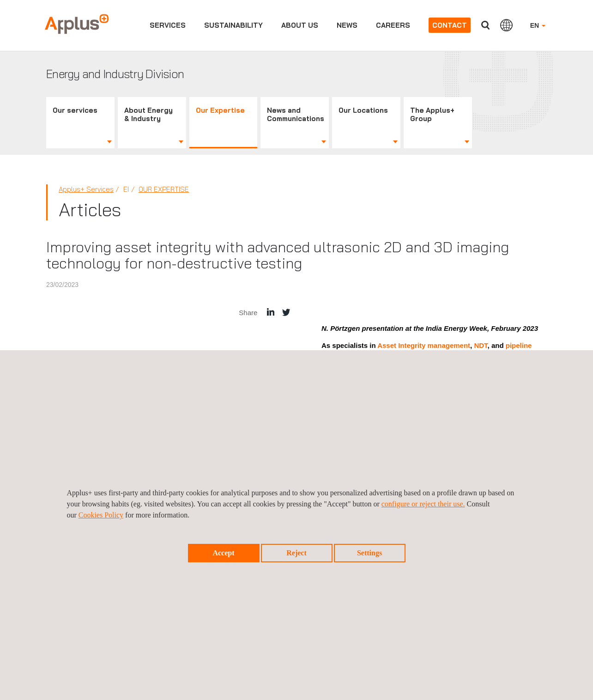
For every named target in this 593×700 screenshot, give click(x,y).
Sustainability (233, 25)
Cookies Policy (101, 515)
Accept (223, 553)
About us (300, 25)
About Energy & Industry (148, 114)
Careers (393, 25)
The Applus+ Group (432, 114)
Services (168, 25)
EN (538, 25)
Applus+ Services (86, 189)
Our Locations (363, 110)
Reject (296, 553)
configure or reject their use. (423, 504)
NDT (481, 345)
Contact (450, 25)
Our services (75, 110)
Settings (369, 553)
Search (485, 25)
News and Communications (296, 114)
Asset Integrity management (424, 345)
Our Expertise (220, 110)
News (347, 25)
